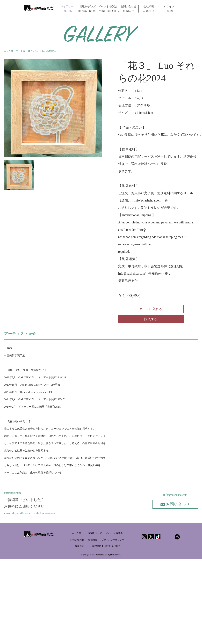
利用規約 (79, 546)
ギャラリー (67, 9)
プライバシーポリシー (113, 540)
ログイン (169, 9)
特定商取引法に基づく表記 (106, 546)
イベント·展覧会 (108, 9)
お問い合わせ (128, 9)
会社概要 (149, 9)
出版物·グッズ (87, 9)
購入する (151, 319)
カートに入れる (151, 309)
